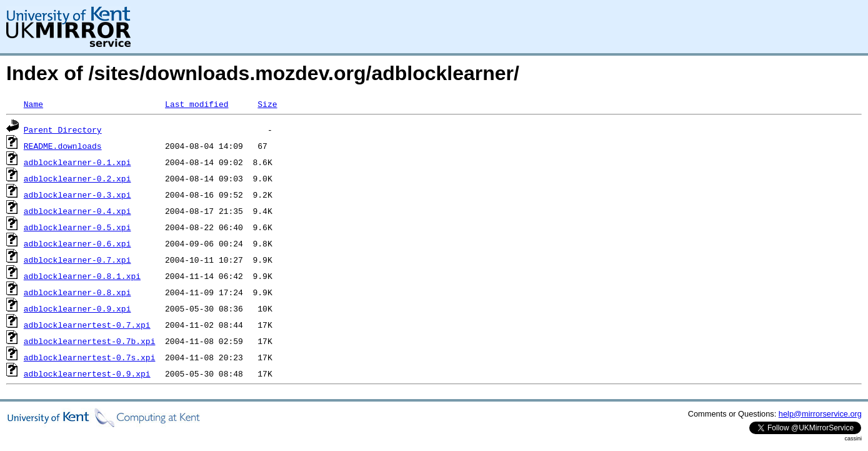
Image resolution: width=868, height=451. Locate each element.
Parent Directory (63, 129)
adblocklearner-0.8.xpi (77, 292)
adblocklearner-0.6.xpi (77, 243)
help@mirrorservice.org (820, 414)
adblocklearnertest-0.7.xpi (87, 325)
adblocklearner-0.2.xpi (77, 178)
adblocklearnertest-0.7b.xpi (90, 341)
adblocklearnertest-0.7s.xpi (90, 357)
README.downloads (63, 146)
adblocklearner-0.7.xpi (77, 260)
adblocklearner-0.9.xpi (77, 308)
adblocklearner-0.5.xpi (77, 227)
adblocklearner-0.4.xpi (77, 211)
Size (267, 104)
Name (33, 104)
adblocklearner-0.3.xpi (77, 195)
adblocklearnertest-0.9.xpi (87, 373)
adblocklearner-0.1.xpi (77, 162)
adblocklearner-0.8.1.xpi (82, 276)
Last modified (197, 104)
